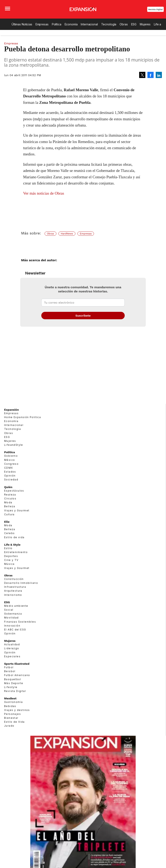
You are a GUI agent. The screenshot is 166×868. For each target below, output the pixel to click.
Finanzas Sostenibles (20, 622)
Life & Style (12, 545)
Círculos (10, 498)
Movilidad (11, 618)
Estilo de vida (14, 537)
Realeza (10, 495)
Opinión (10, 476)
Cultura (9, 514)
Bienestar (11, 718)
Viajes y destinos (17, 710)
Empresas (42, 24)
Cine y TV (11, 560)
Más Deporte (14, 683)
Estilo (8, 548)
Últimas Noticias (22, 24)
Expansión (11, 410)
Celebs (9, 533)
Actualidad (12, 644)
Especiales (12, 656)
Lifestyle (11, 687)
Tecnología (109, 24)
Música (9, 564)
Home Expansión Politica (23, 417)
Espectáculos (14, 491)
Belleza (10, 506)
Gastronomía (13, 702)
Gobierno (11, 456)
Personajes (12, 714)
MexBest (10, 698)
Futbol (9, 667)
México (9, 460)
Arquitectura (13, 591)
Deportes (11, 556)
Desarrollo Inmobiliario (21, 583)
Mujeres (145, 24)
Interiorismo (13, 595)
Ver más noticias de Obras (44, 193)
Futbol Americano (17, 675)
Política (57, 24)
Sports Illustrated (17, 664)
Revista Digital (155, 9)
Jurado (9, 726)
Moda (8, 502)
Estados (10, 472)
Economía (71, 24)
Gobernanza (13, 614)
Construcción (14, 579)
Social (9, 610)
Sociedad (11, 480)
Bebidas (10, 706)
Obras (124, 24)
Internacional (89, 24)
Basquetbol (13, 679)
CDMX (9, 468)
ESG (134, 24)
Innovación (12, 626)
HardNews (67, 234)
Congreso (11, 464)
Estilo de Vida (14, 722)
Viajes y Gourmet (17, 510)
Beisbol (10, 671)
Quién (8, 487)
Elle (7, 522)
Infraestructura (15, 587)
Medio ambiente (16, 606)
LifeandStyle (14, 445)
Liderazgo (12, 648)
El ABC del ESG (15, 630)
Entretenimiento (16, 552)
